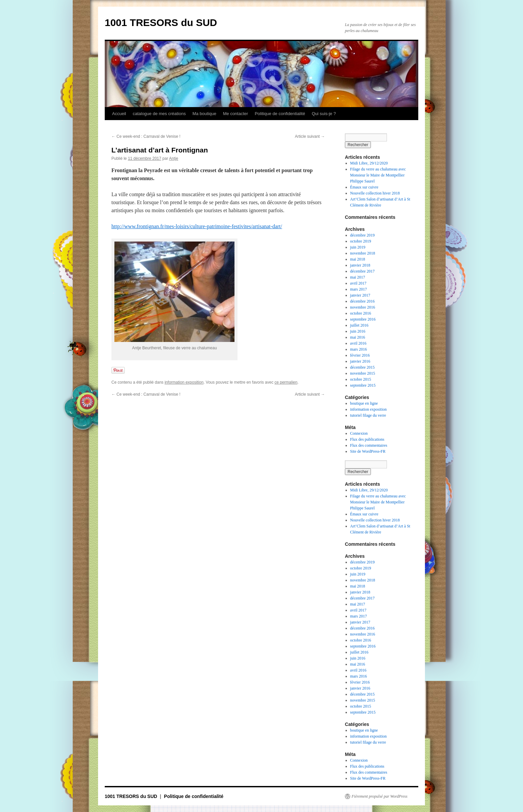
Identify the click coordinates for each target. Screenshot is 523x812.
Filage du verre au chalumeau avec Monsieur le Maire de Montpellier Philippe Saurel (378, 175)
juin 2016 (358, 331)
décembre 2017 (363, 271)
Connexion (359, 433)
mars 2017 (359, 289)
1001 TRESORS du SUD (161, 23)
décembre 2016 (363, 301)
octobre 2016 (361, 313)
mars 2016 (359, 349)
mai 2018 (358, 259)
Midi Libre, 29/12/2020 (369, 163)
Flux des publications (367, 439)
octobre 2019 (361, 241)
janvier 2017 (360, 295)
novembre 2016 (363, 307)
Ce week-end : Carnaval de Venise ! (146, 136)
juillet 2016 (359, 325)
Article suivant (310, 136)
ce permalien (286, 382)
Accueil (119, 114)
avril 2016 (358, 343)
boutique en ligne (364, 403)
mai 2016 (358, 337)
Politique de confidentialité (280, 114)
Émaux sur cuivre (364, 187)
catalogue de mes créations (159, 114)
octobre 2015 (361, 379)
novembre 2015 (363, 373)
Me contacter (235, 114)
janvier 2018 (360, 265)
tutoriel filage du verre (368, 415)
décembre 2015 (363, 367)
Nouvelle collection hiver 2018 (375, 193)
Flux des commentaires (369, 445)
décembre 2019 (363, 235)
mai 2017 (358, 277)
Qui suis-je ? (324, 114)
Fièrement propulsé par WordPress (379, 796)
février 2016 (360, 355)
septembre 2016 (363, 319)
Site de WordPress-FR (368, 451)
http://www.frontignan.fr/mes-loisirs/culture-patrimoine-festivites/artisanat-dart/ (197, 226)
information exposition (184, 382)
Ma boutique (204, 114)
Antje (174, 158)
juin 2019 (358, 247)
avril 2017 (358, 283)
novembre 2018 (363, 253)
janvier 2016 (360, 361)
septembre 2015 (363, 385)
